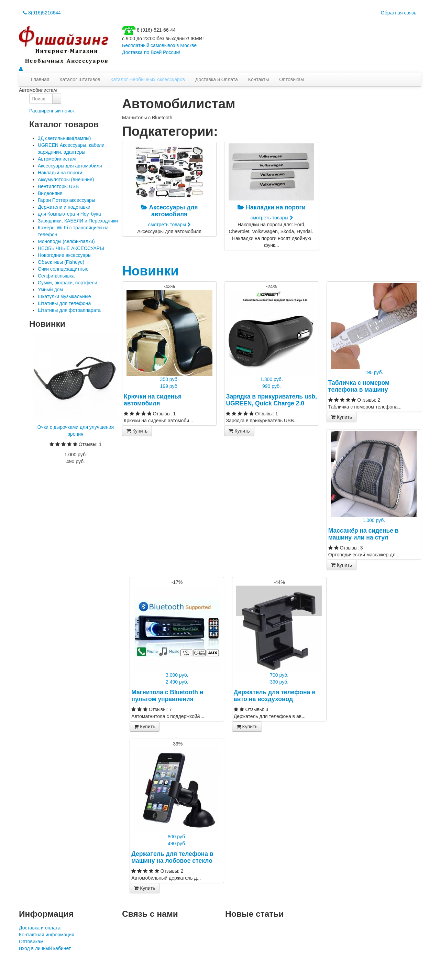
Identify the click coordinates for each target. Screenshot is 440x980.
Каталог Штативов (80, 79)
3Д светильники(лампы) (64, 138)
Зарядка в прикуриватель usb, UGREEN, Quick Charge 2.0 (271, 400)
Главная (40, 79)
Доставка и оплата (40, 928)
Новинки (150, 271)
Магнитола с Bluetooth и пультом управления (167, 696)
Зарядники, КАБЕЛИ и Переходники (78, 221)
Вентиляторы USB (58, 186)
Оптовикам (291, 79)
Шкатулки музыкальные (64, 296)
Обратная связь (399, 13)
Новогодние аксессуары (65, 255)
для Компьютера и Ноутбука (69, 214)
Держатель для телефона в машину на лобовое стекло (172, 857)
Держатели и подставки (64, 207)
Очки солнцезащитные (63, 269)
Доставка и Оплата (217, 79)
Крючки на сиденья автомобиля (153, 400)
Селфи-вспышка (56, 276)
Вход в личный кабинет (45, 948)
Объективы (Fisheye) (61, 262)
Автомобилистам (57, 159)
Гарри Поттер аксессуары (67, 200)
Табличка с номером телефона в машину (359, 386)
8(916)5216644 (42, 13)
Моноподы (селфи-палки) (66, 241)
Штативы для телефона (64, 303)
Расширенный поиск (52, 111)
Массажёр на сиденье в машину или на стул (364, 534)
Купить (137, 431)
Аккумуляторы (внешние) (66, 179)
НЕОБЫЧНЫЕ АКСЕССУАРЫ (71, 248)
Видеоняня (50, 193)
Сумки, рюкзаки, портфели (68, 283)
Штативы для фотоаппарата (69, 310)
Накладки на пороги (60, 173)
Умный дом (50, 290)
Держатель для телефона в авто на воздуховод (275, 696)
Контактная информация (47, 935)
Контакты (258, 79)
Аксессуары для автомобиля (70, 166)
